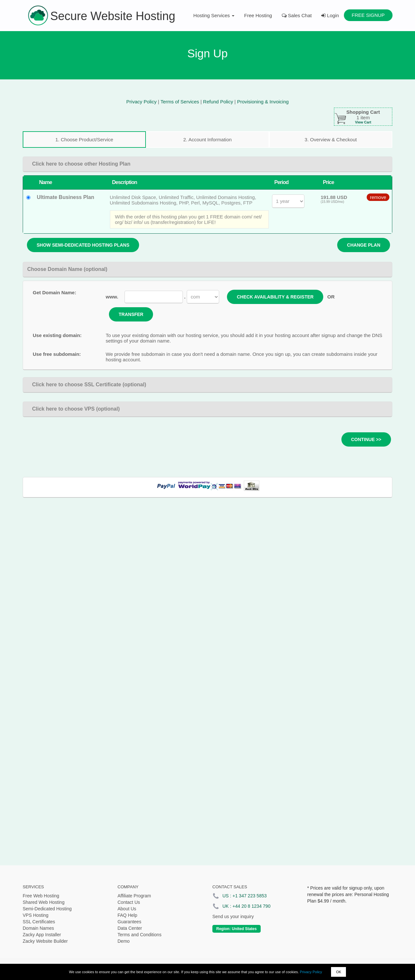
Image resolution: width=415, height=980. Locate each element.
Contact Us (129, 902)
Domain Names (38, 928)
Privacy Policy (311, 972)
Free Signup (368, 15)
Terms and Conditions (140, 935)
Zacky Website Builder (45, 941)
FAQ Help (128, 915)
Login (330, 15)
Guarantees (130, 922)
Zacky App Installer (42, 935)
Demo (124, 941)
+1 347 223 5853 (250, 896)
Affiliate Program (134, 896)
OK (338, 972)
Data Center (130, 928)
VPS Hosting (36, 915)
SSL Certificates (39, 922)
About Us (127, 909)
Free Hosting (258, 15)
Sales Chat (297, 15)
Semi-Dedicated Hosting (47, 909)
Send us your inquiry (233, 916)
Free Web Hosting (41, 896)
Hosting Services (214, 15)
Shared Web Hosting (44, 902)
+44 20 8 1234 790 (251, 906)
